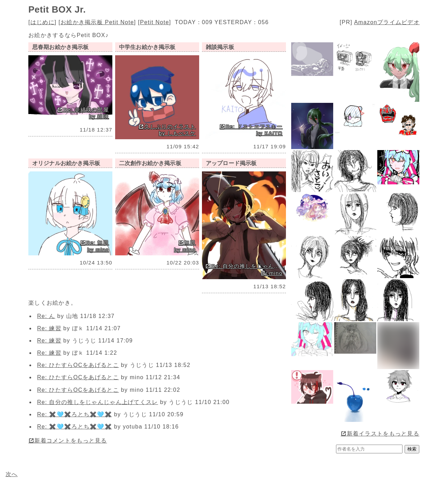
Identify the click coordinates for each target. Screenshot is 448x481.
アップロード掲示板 (231, 163)
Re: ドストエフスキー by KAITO (251, 130)
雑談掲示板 (220, 47)
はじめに (43, 22)
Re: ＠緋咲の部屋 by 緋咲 (83, 113)
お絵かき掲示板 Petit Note (97, 22)
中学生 (147, 47)
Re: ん (46, 316)
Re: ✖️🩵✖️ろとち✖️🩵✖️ (75, 414)
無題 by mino (185, 246)
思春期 (61, 47)
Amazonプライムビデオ (387, 22)
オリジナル (66, 163)
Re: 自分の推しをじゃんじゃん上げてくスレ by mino (245, 270)
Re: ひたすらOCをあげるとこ (78, 365)
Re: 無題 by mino (95, 246)
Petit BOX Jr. (57, 9)
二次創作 (150, 163)
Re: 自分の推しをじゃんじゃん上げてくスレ (98, 402)
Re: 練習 (49, 328)
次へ (12, 474)
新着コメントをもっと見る (68, 441)
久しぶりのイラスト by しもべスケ (167, 130)
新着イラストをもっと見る (380, 434)
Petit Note (155, 22)
